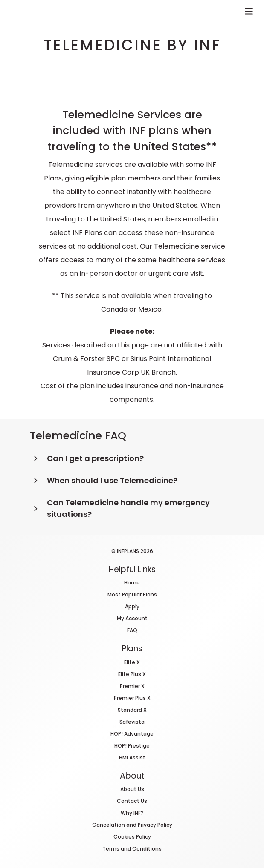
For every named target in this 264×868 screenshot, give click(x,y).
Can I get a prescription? (95, 458)
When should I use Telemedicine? (112, 480)
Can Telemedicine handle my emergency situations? (128, 508)
